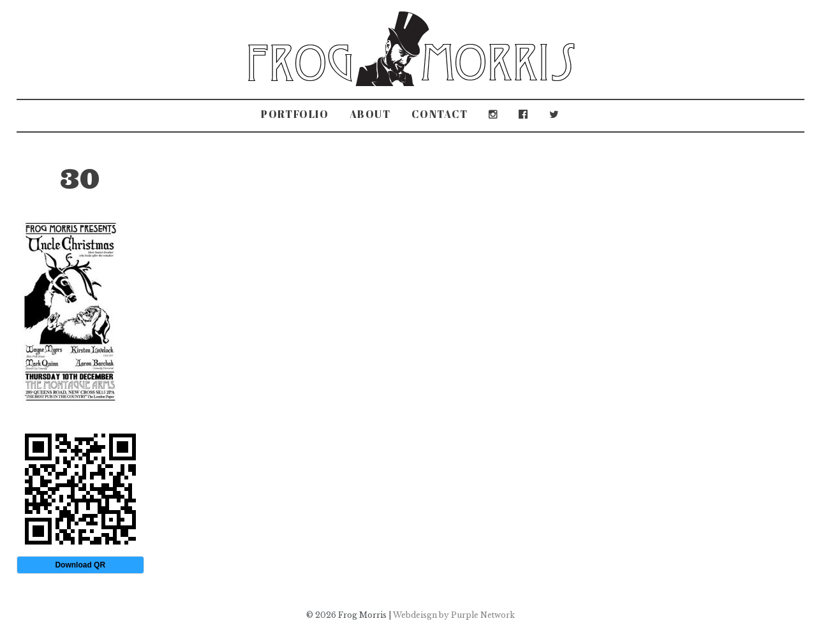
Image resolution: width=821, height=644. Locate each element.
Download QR (80, 565)
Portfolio (295, 114)
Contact (440, 114)
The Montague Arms (168, 163)
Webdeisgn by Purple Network (454, 615)
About (370, 114)
